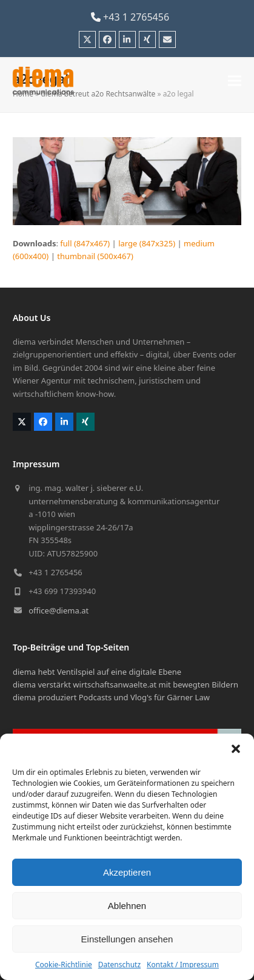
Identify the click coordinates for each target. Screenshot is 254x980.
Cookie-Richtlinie (64, 965)
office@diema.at (58, 610)
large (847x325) (147, 243)
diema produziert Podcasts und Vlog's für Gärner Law (111, 697)
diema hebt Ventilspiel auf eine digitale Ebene (97, 672)
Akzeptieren (127, 872)
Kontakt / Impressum (183, 965)
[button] (236, 749)
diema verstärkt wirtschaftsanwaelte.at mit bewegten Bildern (125, 684)
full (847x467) (85, 243)
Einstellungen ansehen (127, 939)
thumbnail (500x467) (95, 256)
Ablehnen (127, 906)
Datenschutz (119, 965)
